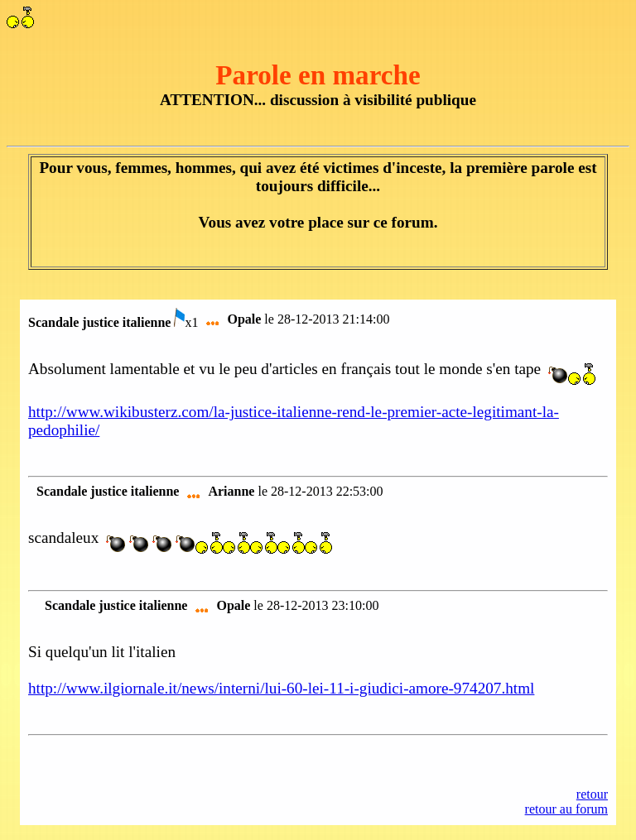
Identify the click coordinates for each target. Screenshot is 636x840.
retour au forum (566, 809)
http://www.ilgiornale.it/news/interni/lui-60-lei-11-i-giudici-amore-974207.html (281, 688)
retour (592, 794)
